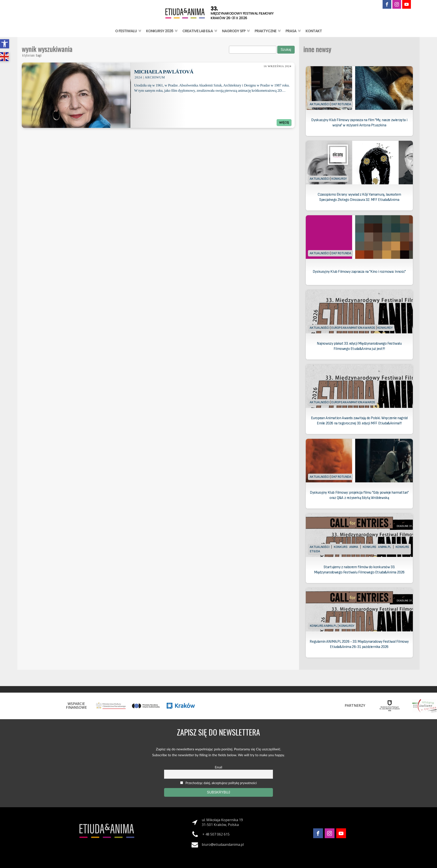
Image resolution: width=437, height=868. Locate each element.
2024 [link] (138, 77)
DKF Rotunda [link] (341, 104)
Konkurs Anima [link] (346, 547)
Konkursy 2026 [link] (162, 31)
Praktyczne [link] (268, 31)
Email (218, 767)
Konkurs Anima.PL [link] (377, 547)
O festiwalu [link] (129, 31)
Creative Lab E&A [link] (200, 31)
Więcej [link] (284, 123)
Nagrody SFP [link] (236, 31)
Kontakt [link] (314, 31)
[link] (5, 44)
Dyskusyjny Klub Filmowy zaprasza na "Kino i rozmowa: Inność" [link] (359, 272)
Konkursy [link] (339, 179)
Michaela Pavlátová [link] (164, 72)
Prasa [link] (294, 31)
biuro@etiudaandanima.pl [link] (223, 844)
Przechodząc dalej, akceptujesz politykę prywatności (218, 783)
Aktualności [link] (320, 104)
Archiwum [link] (155, 77)
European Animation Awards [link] (353, 328)
